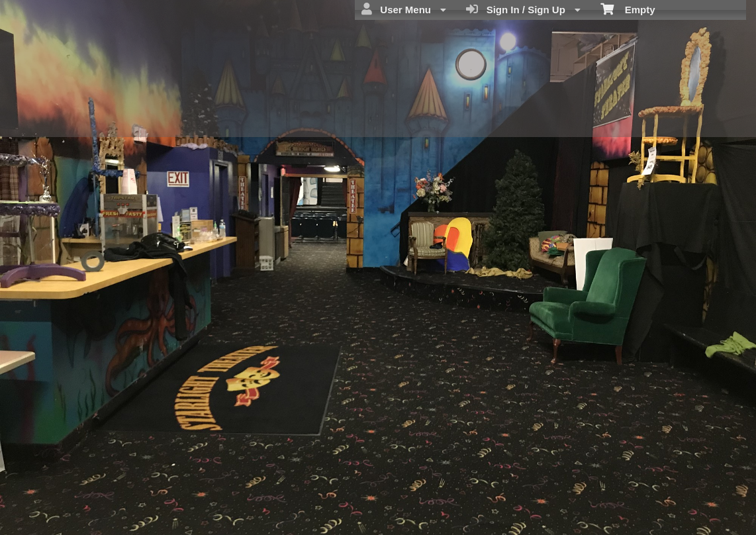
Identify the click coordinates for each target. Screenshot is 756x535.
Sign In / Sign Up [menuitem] (523, 9)
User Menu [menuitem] (404, 9)
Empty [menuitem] (628, 9)
